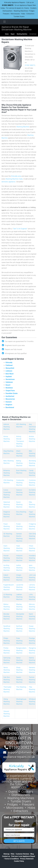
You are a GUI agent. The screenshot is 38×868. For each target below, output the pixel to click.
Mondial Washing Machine (7, 616)
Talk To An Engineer (20, 229)
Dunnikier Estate (12, 393)
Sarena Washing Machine (32, 660)
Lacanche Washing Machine (20, 587)
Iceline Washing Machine (19, 568)
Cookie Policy (19, 861)
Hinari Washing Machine (32, 548)
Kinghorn (9, 405)
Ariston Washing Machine (32, 439)
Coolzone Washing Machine (32, 483)
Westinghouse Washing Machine (21, 702)
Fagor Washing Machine (32, 514)
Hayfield (9, 377)
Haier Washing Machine (19, 548)
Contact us (6, 856)
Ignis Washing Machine (32, 568)
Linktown (9, 371)
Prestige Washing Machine (32, 641)
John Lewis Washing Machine (33, 577)
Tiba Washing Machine (32, 689)
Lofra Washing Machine (32, 597)
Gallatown (9, 382)
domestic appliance (8, 182)
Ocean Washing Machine (32, 629)
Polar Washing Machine (19, 641)
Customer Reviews (22, 854)
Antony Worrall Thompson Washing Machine (20, 441)
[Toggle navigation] (4, 22)
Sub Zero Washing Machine (7, 680)
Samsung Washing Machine (7, 660)
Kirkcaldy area (16, 176)
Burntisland (10, 407)
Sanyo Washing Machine (19, 660)
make (21, 179)
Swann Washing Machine (19, 680)
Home (7, 34)
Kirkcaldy (9, 362)
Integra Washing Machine (19, 577)
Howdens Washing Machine (32, 558)
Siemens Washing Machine (32, 670)
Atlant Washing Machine (19, 453)
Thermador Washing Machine (7, 689)
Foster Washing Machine (19, 526)
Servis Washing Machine (7, 670)
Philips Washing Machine (7, 641)
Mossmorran (10, 399)
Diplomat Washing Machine (7, 505)
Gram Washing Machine (7, 548)
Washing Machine (22, 34)
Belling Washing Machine (19, 463)
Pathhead (9, 365)
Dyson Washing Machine (19, 505)
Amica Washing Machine (7, 439)
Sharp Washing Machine (19, 670)
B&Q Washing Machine (32, 453)
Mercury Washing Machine (32, 607)
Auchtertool (10, 396)
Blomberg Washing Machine (32, 463)
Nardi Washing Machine (32, 616)
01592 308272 (8, 5)
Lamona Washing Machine (32, 587)
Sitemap (6, 854)
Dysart (8, 385)
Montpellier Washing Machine (20, 616)
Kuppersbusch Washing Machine (9, 587)
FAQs (13, 854)
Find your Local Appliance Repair (23, 856)
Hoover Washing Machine (7, 558)
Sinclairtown (10, 379)
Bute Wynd (9, 374)
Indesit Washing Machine (7, 577)
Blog (32, 854)
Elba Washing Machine (32, 505)
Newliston (9, 388)
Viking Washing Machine (7, 702)
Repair (13, 34)
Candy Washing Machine (32, 473)
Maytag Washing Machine (19, 607)
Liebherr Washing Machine (19, 597)
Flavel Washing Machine (7, 526)
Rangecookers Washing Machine (21, 650)
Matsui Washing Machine (7, 607)
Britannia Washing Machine (7, 473)
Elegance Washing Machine (7, 514)
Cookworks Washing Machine (20, 483)
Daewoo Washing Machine (19, 492)
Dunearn (9, 402)
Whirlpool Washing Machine (32, 702)
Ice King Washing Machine (7, 568)
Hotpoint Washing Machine (19, 558)
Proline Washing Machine (7, 650)
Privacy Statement (27, 859)
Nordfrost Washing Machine (7, 629)
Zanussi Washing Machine (7, 714)
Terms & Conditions (11, 859)
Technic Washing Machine (32, 680)
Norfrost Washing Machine (19, 629)
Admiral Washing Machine (7, 427)
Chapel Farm (10, 391)
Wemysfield (10, 368)
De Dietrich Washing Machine (33, 492)
